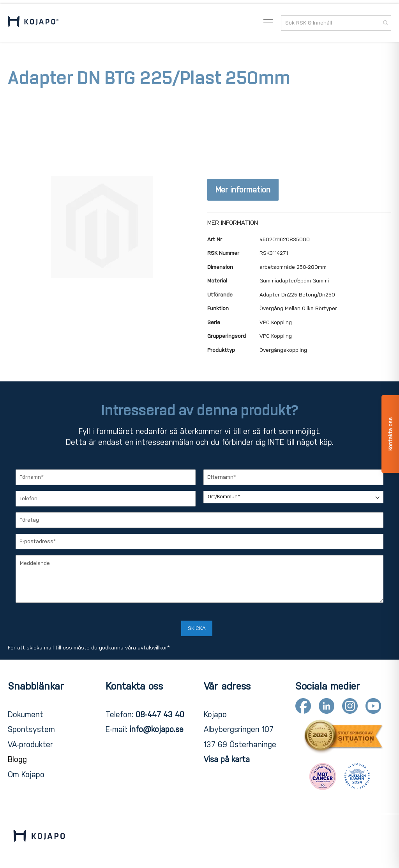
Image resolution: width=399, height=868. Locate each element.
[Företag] (199, 520)
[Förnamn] (106, 477)
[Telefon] (106, 499)
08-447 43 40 (160, 715)
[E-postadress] (199, 542)
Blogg (17, 759)
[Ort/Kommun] (293, 497)
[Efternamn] (293, 477)
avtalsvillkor (152, 648)
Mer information (243, 190)
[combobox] (336, 23)
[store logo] (33, 23)
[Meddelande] (199, 579)
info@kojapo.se (157, 729)
